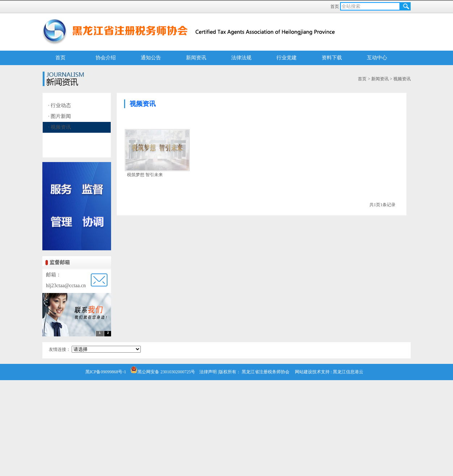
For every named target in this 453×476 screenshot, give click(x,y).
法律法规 (241, 58)
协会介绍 (106, 58)
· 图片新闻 (60, 116)
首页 (335, 7)
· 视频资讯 (60, 127)
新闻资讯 (196, 58)
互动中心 (377, 58)
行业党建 (287, 58)
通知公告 (151, 58)
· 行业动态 (60, 105)
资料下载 (332, 58)
